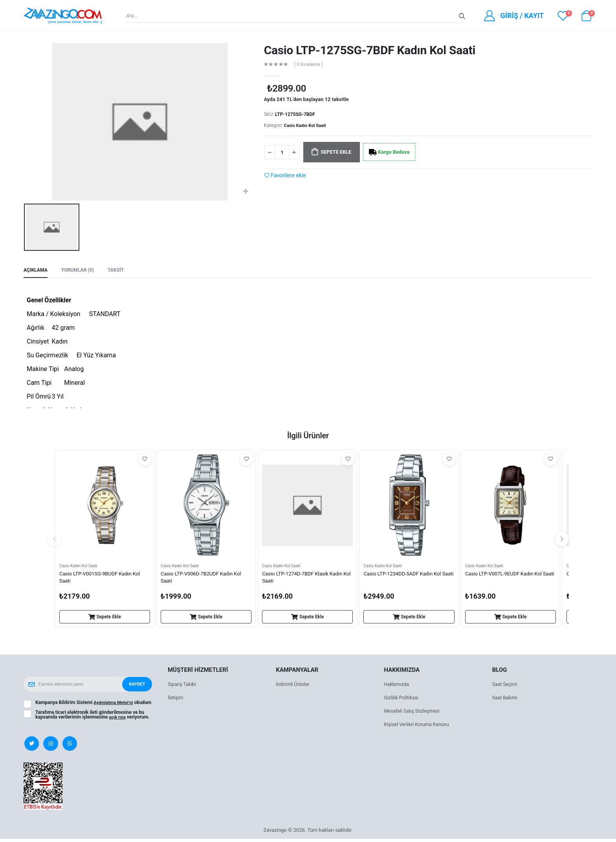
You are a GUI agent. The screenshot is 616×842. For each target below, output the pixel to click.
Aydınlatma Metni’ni (115, 704)
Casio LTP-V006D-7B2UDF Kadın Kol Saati (204, 579)
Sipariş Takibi (183, 686)
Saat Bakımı (506, 699)
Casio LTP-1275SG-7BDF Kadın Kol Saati (370, 50)
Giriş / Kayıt (522, 16)
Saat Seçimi (506, 686)
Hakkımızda (398, 686)
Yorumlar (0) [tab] (80, 271)
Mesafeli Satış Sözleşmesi (414, 712)
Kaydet (136, 686)
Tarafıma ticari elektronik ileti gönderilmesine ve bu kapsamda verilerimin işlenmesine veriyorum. (93, 720)
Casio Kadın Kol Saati (307, 125)
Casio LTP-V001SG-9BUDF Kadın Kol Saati (103, 579)
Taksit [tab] (120, 271)
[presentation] (54, 540)
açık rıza (118, 722)
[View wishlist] (563, 16)
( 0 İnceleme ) (310, 65)
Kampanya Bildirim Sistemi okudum (86, 706)
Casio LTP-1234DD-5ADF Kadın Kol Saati (405, 579)
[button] (586, 18)
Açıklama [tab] (36, 271)
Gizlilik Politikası (403, 699)
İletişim (176, 699)
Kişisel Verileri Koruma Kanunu (419, 726)
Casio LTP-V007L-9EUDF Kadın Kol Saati (506, 579)
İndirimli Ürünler (294, 686)
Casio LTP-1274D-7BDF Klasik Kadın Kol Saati (305, 579)
